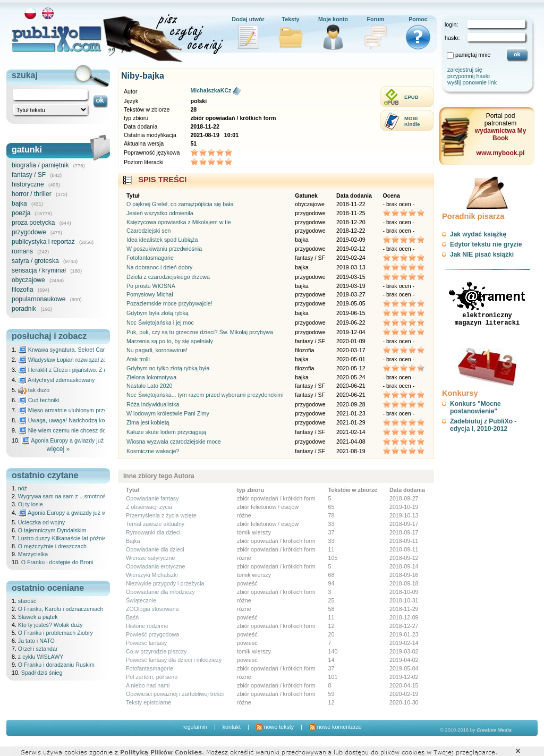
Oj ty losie (31, 504)
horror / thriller (32, 194)
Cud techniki (39, 400)
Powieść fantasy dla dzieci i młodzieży (174, 660)
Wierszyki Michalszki (152, 575)
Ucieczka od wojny (41, 522)
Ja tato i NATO (36, 641)
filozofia (23, 290)
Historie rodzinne (147, 626)
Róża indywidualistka (153, 404)
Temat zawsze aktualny (155, 524)
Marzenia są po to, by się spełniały (170, 341)
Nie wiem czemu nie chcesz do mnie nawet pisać (85, 430)
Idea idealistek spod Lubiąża (162, 240)
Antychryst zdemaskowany (57, 380)
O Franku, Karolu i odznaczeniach (61, 609)
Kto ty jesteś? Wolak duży (50, 625)
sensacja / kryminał (39, 270)
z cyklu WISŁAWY (41, 657)
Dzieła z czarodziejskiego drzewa (168, 277)
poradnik (24, 309)
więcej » (58, 449)
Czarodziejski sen (149, 231)
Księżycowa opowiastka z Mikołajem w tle (179, 222)
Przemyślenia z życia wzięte (161, 515)
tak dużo (34, 390)
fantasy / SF (29, 175)
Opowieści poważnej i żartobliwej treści (175, 694)
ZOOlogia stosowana (152, 609)
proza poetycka (33, 223)
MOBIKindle (412, 121)
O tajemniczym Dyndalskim (52, 530)
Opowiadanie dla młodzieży (160, 592)
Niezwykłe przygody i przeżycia (165, 583)
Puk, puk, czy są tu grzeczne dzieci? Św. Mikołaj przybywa (200, 332)
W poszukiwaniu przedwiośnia (164, 249)
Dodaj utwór (248, 19)
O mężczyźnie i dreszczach (52, 546)
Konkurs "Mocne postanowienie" (475, 407)
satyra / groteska (35, 261)
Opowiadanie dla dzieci (155, 549)
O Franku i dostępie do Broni (57, 562)
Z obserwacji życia (149, 507)
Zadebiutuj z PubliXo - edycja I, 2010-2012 (483, 425)
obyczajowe (28, 280)
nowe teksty (275, 727)
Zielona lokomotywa (151, 377)
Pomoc (418, 19)
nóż (23, 488)
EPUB (411, 97)
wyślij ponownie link (472, 82)
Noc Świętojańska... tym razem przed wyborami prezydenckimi (205, 395)
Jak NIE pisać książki (482, 254)
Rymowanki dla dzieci (153, 532)
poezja (21, 213)
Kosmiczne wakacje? (153, 451)
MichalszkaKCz (211, 90)
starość (27, 601)
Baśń (132, 617)
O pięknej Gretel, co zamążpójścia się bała (180, 204)
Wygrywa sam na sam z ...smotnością (66, 496)
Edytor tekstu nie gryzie (486, 244)
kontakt (232, 727)
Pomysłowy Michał (150, 294)
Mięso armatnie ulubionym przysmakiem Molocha (85, 410)
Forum (375, 19)
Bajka (133, 541)
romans (22, 251)
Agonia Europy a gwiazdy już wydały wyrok (80, 440)
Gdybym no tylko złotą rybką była (168, 368)
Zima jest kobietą (148, 422)
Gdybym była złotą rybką (158, 313)
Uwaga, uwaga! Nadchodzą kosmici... (70, 420)
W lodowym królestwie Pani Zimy (168, 413)
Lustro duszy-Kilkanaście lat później (63, 538)
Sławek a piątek (38, 617)
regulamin (195, 727)
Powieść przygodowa (152, 634)
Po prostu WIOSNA (151, 286)
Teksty (291, 19)
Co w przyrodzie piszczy (156, 651)
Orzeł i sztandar (38, 649)
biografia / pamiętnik (40, 165)
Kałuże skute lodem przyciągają (166, 432)
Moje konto (333, 19)
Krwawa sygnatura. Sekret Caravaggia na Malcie (84, 350)
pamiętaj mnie (473, 55)
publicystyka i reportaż (43, 242)
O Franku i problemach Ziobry (56, 633)
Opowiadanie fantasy (152, 498)
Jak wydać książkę (478, 234)
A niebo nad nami (148, 685)
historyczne (28, 184)
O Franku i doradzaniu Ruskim (56, 665)
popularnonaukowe (39, 299)
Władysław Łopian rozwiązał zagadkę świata (79, 360)
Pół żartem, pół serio (152, 677)
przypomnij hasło (469, 76)
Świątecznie (141, 600)
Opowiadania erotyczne (155, 566)
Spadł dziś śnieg (42, 673)
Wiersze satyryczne (150, 558)
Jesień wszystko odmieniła (160, 213)
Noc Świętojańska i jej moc (160, 322)
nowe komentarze (335, 727)
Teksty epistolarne (148, 702)
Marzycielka (33, 554)
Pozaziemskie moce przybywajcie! (169, 303)
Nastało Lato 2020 (150, 386)
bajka (19, 203)
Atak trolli (138, 359)
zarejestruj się (465, 70)
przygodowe (29, 232)
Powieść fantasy (146, 643)
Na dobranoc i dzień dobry (159, 267)
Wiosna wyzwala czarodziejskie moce (174, 441)
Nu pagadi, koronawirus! (157, 350)
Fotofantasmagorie (150, 258)
